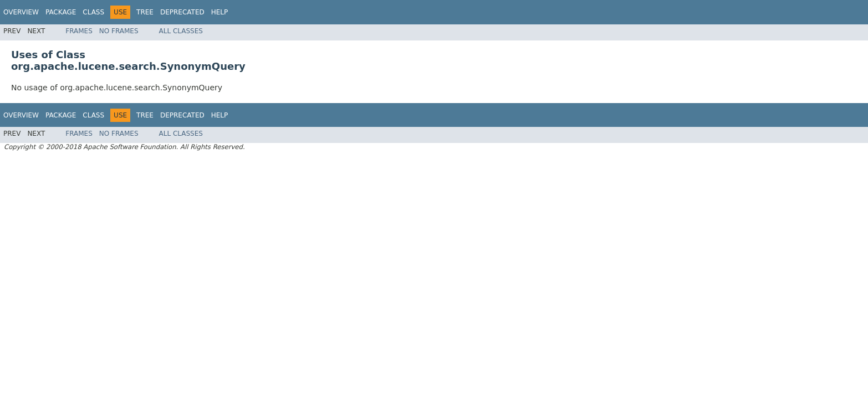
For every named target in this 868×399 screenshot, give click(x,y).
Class (93, 12)
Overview (21, 12)
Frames (79, 31)
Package (61, 12)
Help (220, 12)
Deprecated (182, 12)
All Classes (181, 31)
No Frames (119, 31)
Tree (145, 12)
